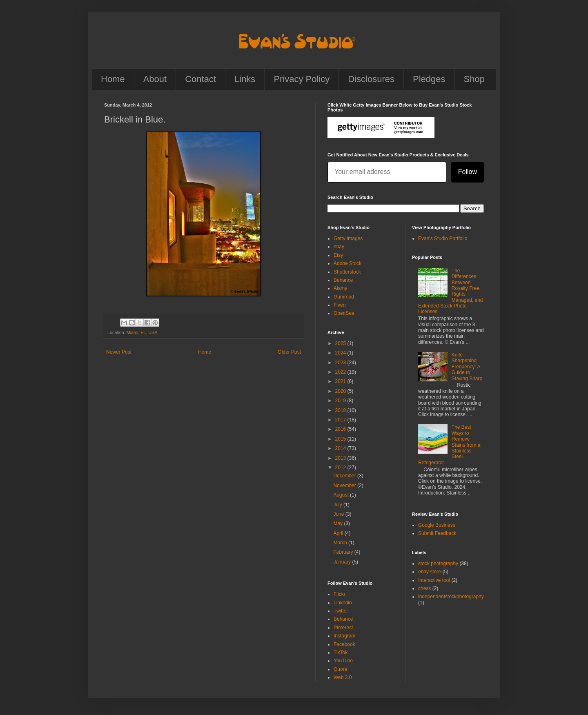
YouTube (343, 661)
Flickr (340, 594)
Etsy (338, 255)
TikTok (341, 653)
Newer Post (119, 352)
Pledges (429, 79)
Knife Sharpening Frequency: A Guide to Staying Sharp (467, 367)
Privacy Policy (302, 79)
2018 (341, 410)
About (155, 79)
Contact (200, 79)
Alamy (340, 288)
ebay (339, 247)
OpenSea (344, 313)
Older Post (289, 352)
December (345, 476)
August (342, 495)
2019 (341, 401)
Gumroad (344, 297)
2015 (341, 439)
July (338, 505)
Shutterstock (347, 272)
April (339, 533)
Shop (474, 79)
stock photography (438, 564)
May (339, 523)
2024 (341, 353)
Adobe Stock (347, 263)
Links (245, 79)
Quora (340, 669)
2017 (341, 420)
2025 (341, 343)
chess (424, 588)
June (339, 514)
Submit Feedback (437, 533)
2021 (341, 381)
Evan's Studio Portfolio (443, 238)
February (344, 552)
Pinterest (343, 628)
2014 (341, 448)
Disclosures (371, 79)
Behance (343, 280)
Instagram (344, 636)
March (341, 543)
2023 (341, 363)
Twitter (341, 611)
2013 (341, 458)
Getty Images (348, 238)
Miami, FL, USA (142, 332)
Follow (468, 172)
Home (113, 79)
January (343, 562)
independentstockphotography (451, 597)
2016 (341, 429)
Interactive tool (434, 580)
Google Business (437, 525)
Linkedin (343, 603)
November (345, 486)
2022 (341, 372)
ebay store (430, 572)
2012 (341, 468)
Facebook (344, 644)
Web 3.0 (343, 677)
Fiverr (340, 305)
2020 (341, 391)
